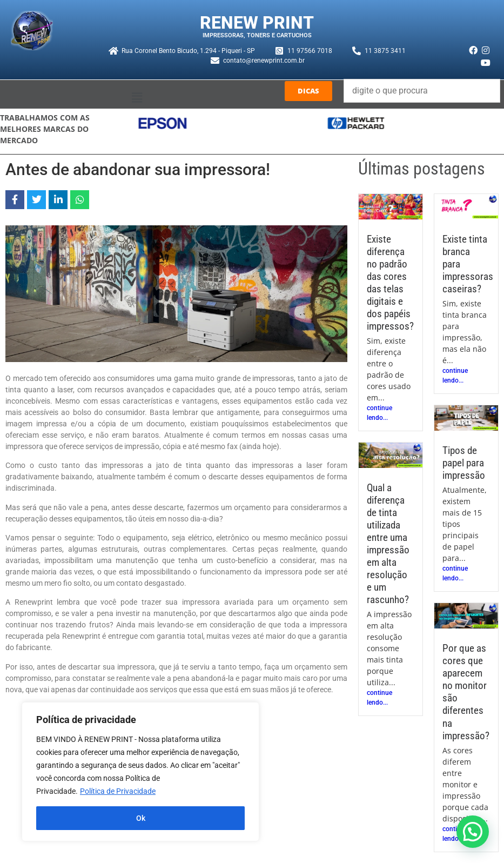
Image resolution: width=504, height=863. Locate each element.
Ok (141, 818)
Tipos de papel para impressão (464, 463)
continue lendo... (379, 413)
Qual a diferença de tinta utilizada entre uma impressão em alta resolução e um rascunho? (388, 544)
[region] (140, 772)
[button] (137, 98)
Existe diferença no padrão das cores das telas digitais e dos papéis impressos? (390, 283)
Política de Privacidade (118, 791)
